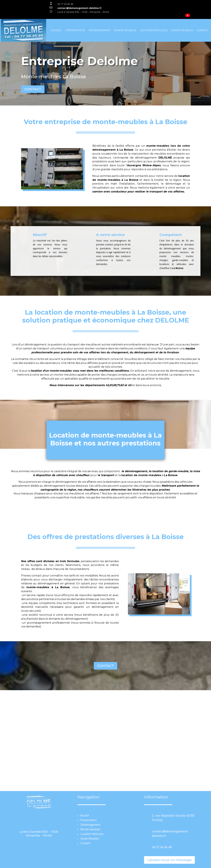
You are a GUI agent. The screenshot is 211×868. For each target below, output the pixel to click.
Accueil (56, 30)
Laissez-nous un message (169, 860)
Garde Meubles (182, 30)
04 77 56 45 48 (65, 4)
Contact (202, 30)
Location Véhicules (154, 30)
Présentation (75, 30)
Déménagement (99, 30)
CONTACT (33, 89)
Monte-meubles (125, 30)
